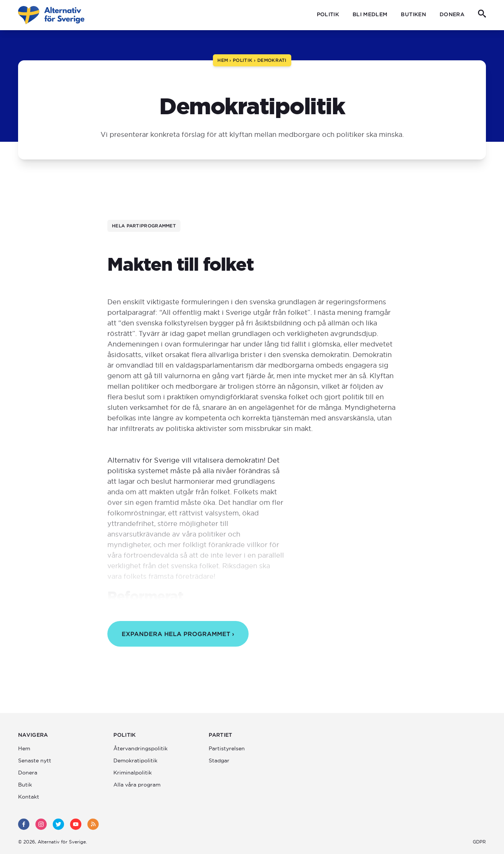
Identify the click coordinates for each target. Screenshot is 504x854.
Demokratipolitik (135, 760)
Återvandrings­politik (141, 748)
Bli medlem (370, 14)
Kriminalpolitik (133, 773)
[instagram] (41, 824)
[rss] (93, 824)
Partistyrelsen (227, 748)
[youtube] (76, 824)
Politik (328, 14)
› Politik (240, 60)
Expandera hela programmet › (178, 634)
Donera (452, 14)
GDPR (479, 842)
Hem (223, 60)
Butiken (413, 14)
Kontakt (29, 797)
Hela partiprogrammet (144, 226)
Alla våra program (137, 785)
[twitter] (58, 824)
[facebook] (24, 824)
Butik (25, 785)
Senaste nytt (35, 760)
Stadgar (219, 760)
